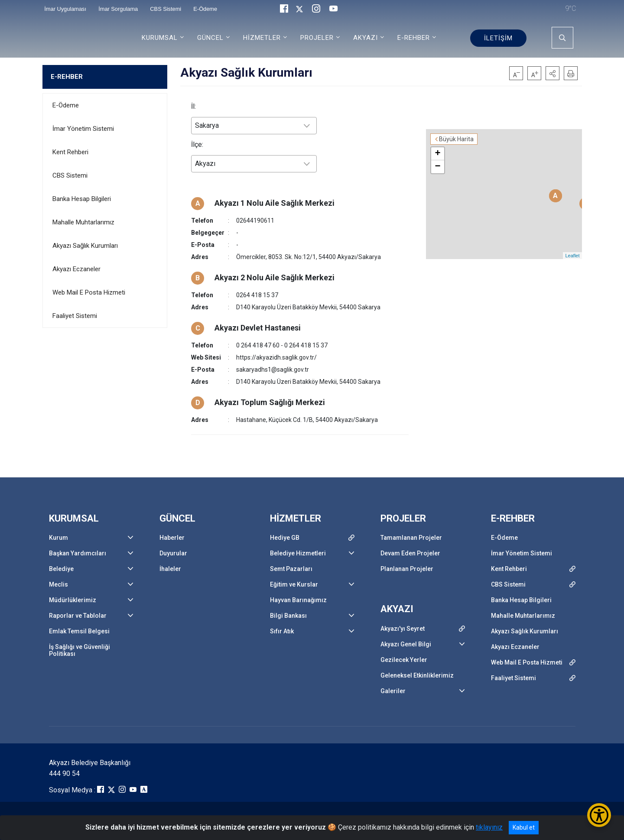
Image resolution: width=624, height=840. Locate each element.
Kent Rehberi (70, 152)
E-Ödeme (66, 105)
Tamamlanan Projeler (411, 538)
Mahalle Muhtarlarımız (83, 222)
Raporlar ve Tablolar (78, 616)
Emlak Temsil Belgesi (79, 631)
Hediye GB (285, 538)
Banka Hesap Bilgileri (82, 199)
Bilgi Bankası (288, 616)
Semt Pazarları (291, 569)
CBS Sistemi (70, 175)
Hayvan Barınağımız (298, 600)
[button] (552, 73)
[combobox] (254, 126)
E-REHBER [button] (414, 38)
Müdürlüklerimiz (73, 600)
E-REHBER (67, 77)
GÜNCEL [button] (210, 38)
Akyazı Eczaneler (76, 269)
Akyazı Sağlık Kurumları (85, 246)
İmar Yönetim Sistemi (83, 129)
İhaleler (170, 569)
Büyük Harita (456, 139)
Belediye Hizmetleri (298, 553)
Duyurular (173, 553)
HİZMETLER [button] (262, 38)
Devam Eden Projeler (410, 553)
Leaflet (572, 256)
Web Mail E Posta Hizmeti (89, 292)
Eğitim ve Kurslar (294, 584)
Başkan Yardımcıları (78, 553)
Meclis (58, 584)
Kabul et (524, 827)
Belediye (61, 569)
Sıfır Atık (282, 631)
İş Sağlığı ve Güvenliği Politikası (80, 650)
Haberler (172, 538)
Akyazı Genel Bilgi (406, 644)
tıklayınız (489, 827)
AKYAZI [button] (366, 38)
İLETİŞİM (498, 38)
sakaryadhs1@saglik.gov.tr (273, 370)
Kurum (58, 538)
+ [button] (437, 154)
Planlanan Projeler (407, 569)
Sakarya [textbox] (207, 125)
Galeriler (393, 691)
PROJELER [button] (317, 38)
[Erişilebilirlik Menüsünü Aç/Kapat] (599, 815)
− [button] (437, 167)
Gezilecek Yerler (404, 660)
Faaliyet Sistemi (75, 316)
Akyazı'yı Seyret (403, 629)
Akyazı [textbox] (205, 164)
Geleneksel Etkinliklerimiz (417, 675)
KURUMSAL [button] (160, 38)
